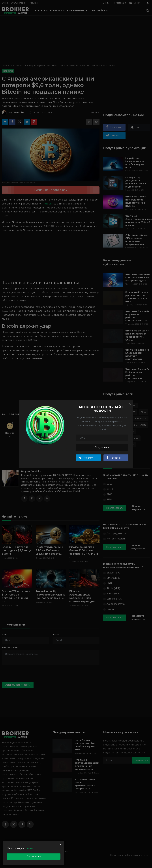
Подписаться (102, 447)
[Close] (130, 404)
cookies (29, 848)
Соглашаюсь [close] (34, 856)
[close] (60, 844)
